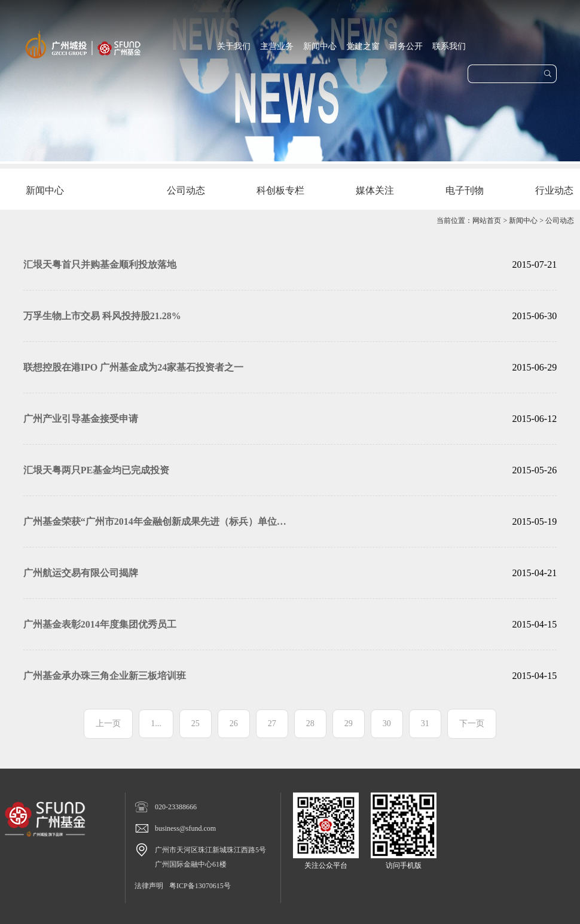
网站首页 (487, 221)
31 (425, 723)
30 (387, 723)
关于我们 (234, 46)
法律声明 (149, 886)
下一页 (472, 723)
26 (234, 723)
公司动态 (560, 221)
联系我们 (449, 46)
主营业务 (277, 46)
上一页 (108, 723)
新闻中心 (320, 46)
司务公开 (406, 46)
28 (310, 723)
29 (349, 723)
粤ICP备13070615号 (200, 886)
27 (272, 723)
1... (156, 723)
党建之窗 (363, 46)
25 (196, 723)
